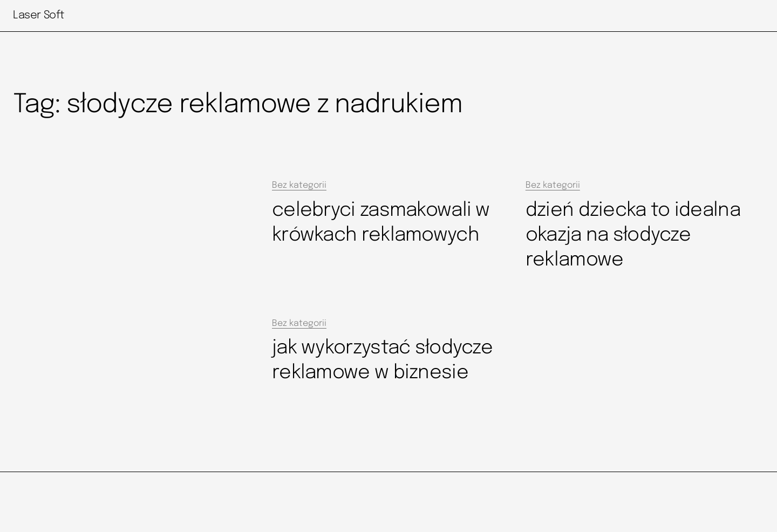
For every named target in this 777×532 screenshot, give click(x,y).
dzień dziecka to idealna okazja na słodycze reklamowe (633, 235)
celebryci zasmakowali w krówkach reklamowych (381, 223)
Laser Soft (39, 15)
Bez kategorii (299, 185)
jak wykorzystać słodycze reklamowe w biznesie (382, 360)
